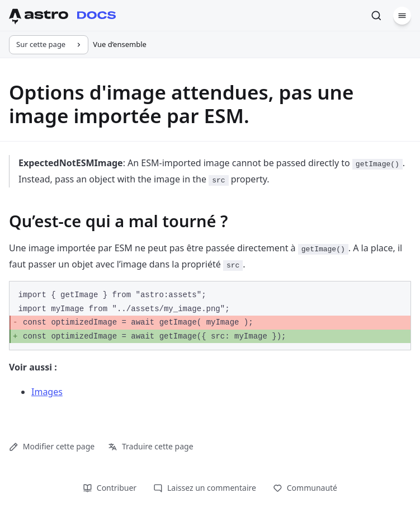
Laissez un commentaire (205, 488)
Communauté (305, 488)
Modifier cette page (52, 446)
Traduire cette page (150, 446)
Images (47, 392)
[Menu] (402, 16)
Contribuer (110, 488)
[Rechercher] (376, 16)
